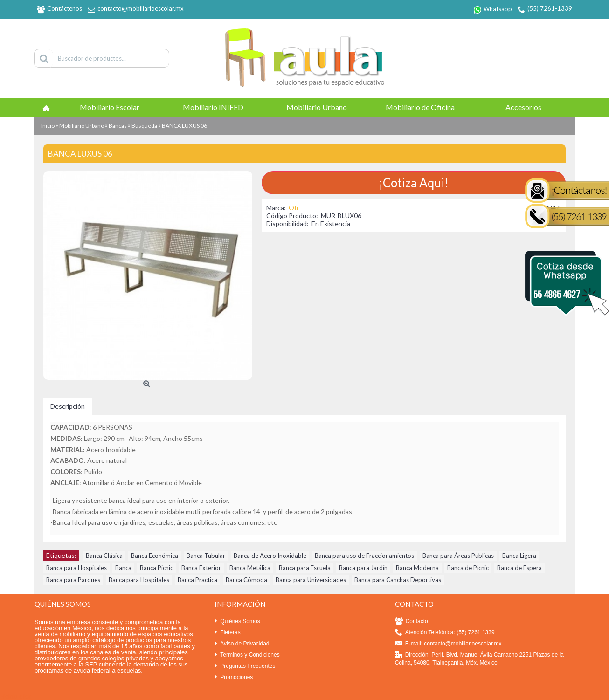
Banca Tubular (206, 556)
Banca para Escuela (305, 568)
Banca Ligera (519, 556)
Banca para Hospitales (76, 568)
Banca (123, 568)
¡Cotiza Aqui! (414, 183)
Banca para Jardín (363, 568)
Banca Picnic (156, 568)
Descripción (68, 406)
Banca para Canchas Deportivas (398, 580)
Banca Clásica (104, 556)
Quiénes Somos (237, 621)
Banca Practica (197, 580)
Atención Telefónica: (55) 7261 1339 (445, 633)
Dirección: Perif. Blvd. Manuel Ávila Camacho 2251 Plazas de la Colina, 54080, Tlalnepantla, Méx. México (479, 659)
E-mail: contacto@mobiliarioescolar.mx (448, 644)
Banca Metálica (250, 568)
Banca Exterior (201, 568)
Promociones (234, 677)
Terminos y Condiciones (247, 655)
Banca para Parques (73, 580)
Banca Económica (155, 556)
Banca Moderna (417, 568)
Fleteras (227, 633)
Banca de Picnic (468, 568)
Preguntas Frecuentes (245, 666)
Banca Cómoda (246, 580)
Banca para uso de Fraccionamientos (364, 556)
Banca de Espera (519, 568)
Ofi (293, 208)
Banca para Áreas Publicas (458, 556)
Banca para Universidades (311, 580)
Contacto (412, 621)
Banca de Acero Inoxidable (270, 556)
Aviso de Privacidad (242, 644)
